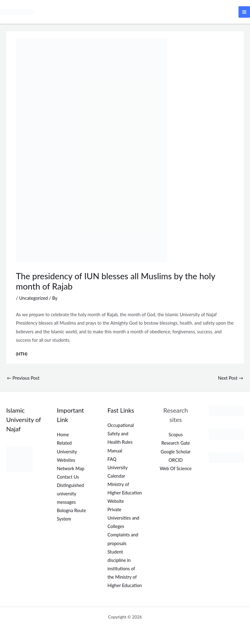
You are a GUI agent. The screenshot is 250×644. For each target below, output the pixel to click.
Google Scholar (176, 451)
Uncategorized (34, 298)
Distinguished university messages (70, 493)
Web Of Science (176, 468)
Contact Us (68, 476)
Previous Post (23, 378)
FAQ (112, 459)
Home (63, 434)
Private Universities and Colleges (123, 518)
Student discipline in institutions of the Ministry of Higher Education (125, 568)
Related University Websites (67, 451)
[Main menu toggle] (244, 12)
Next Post (231, 378)
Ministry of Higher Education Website (125, 492)
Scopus (176, 434)
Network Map (71, 468)
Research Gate (175, 443)
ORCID (176, 459)
